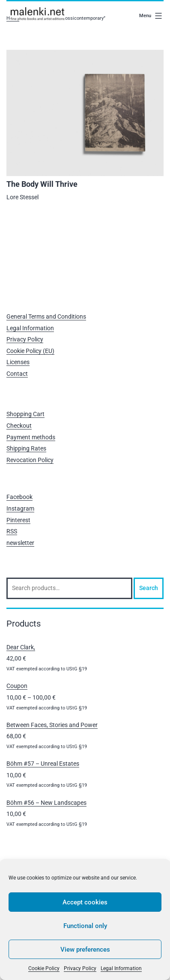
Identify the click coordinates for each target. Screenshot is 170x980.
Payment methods (31, 437)
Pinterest (18, 520)
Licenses (18, 362)
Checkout (19, 426)
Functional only (85, 926)
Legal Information (121, 968)
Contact (17, 374)
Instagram (20, 508)
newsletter (20, 543)
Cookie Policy (44, 968)
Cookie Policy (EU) (30, 351)
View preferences (85, 950)
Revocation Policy (30, 460)
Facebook (19, 497)
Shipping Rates (26, 448)
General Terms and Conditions (46, 317)
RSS (12, 531)
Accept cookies (85, 902)
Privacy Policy (80, 968)
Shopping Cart (25, 414)
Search (149, 588)
